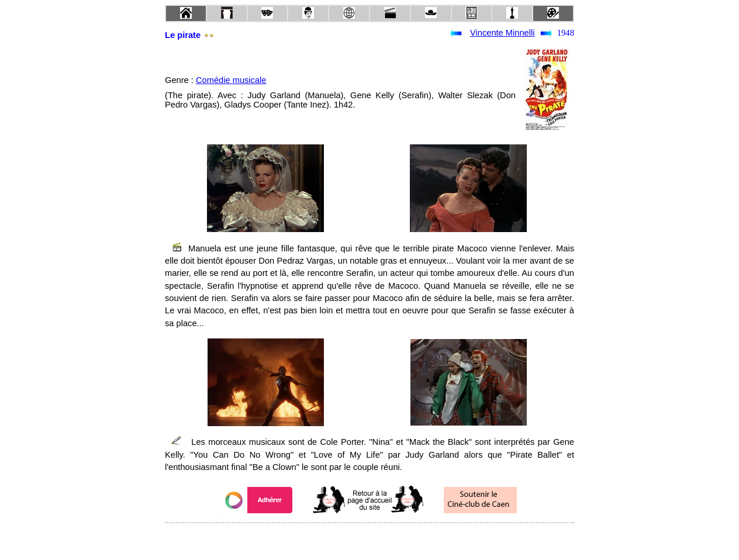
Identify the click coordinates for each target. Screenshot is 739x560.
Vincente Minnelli (503, 33)
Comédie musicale (231, 80)
